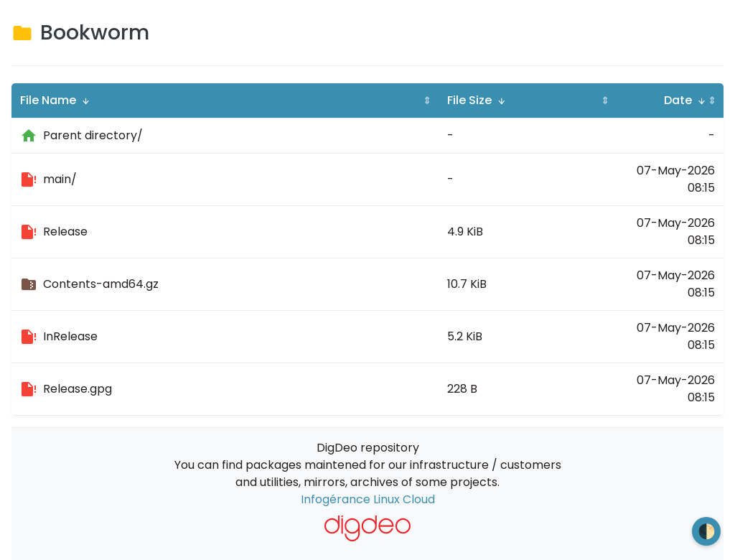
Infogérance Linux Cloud (368, 499)
